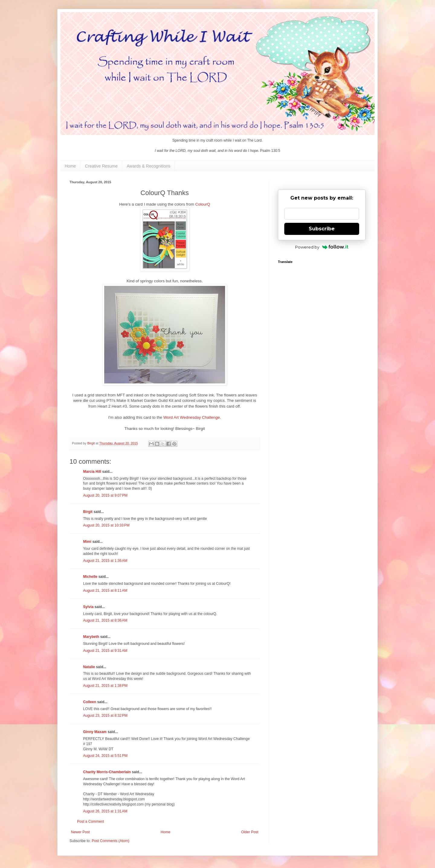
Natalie (89, 667)
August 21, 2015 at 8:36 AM (105, 620)
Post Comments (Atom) (110, 841)
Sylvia (88, 607)
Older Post (250, 832)
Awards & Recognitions (149, 166)
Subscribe (322, 229)
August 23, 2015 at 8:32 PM (105, 716)
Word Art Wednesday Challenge (192, 417)
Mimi (87, 542)
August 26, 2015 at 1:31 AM (105, 811)
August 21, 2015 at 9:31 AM (105, 651)
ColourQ (203, 204)
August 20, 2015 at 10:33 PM (106, 525)
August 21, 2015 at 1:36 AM (105, 561)
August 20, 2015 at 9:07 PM (105, 495)
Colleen (90, 702)
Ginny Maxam (95, 732)
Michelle (90, 577)
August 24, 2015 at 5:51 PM (105, 756)
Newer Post (80, 832)
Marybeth (91, 637)
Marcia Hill (92, 472)
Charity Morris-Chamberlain (107, 772)
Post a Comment (90, 822)
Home (70, 166)
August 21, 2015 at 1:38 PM (105, 686)
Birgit (88, 512)
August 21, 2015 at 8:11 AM (105, 591)
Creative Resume (101, 166)
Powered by (322, 247)
